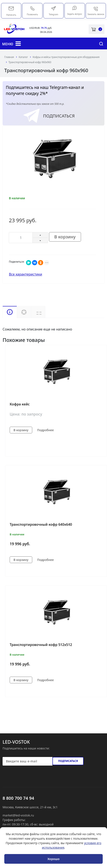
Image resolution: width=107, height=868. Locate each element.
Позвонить (32, 11)
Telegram (53, 11)
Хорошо (53, 859)
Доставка (45, 312)
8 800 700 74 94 (18, 798)
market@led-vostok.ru (11, 8)
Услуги (24, 312)
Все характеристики (25, 274)
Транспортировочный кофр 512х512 (41, 645)
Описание (10, 312)
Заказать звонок (96, 11)
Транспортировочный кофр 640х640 (41, 524)
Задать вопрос (75, 10)
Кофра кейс (20, 404)
